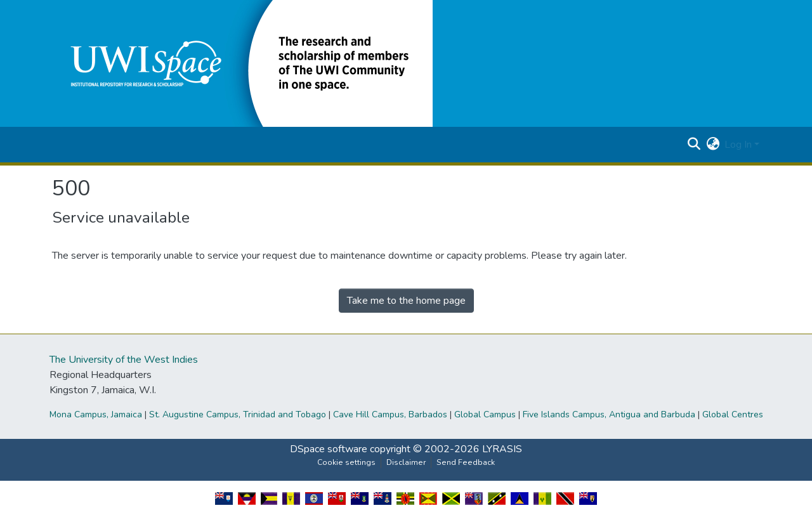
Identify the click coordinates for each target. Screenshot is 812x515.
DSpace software (329, 449)
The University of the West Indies (124, 360)
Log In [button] (739, 145)
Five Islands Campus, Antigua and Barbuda (609, 414)
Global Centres (733, 414)
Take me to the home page (406, 301)
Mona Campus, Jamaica (96, 414)
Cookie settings (346, 462)
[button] (242, 63)
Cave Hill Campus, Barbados (390, 414)
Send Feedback (466, 462)
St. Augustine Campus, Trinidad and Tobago (238, 414)
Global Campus (485, 414)
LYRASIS (502, 449)
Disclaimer (406, 462)
